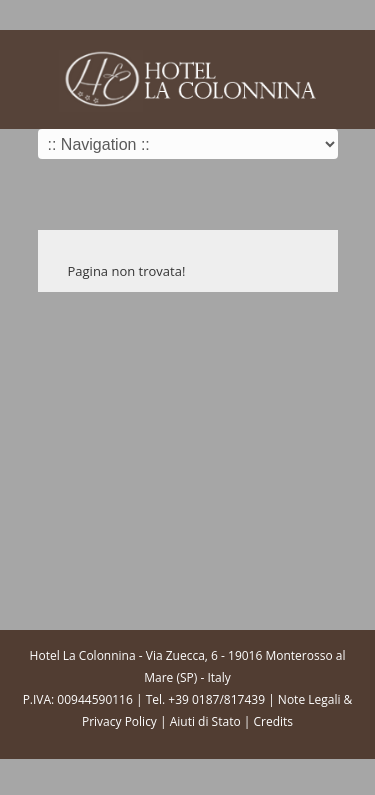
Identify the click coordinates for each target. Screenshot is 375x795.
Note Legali (309, 699)
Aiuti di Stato (205, 721)
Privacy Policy (119, 721)
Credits (273, 721)
